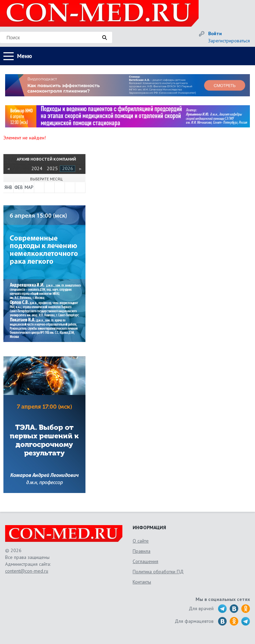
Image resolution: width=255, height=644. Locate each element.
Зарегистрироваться (229, 41)
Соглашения (145, 561)
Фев (19, 187)
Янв (8, 187)
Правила (142, 551)
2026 (68, 168)
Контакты (142, 582)
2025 (52, 168)
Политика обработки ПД (158, 572)
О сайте (141, 541)
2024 (37, 168)
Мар (29, 187)
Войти (215, 33)
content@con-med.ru (27, 571)
